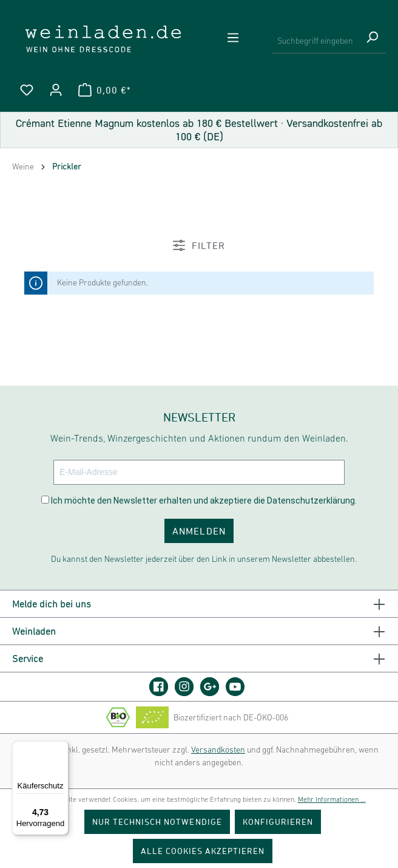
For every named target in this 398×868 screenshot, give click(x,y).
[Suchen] (372, 41)
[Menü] (233, 38)
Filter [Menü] (199, 245)
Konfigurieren (278, 822)
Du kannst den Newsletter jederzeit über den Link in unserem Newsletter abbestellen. (204, 559)
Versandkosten (218, 750)
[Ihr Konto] (56, 90)
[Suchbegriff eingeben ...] (315, 41)
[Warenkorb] (104, 90)
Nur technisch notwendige (157, 822)
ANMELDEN (199, 531)
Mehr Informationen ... (332, 799)
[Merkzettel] (27, 90)
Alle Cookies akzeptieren (203, 851)
